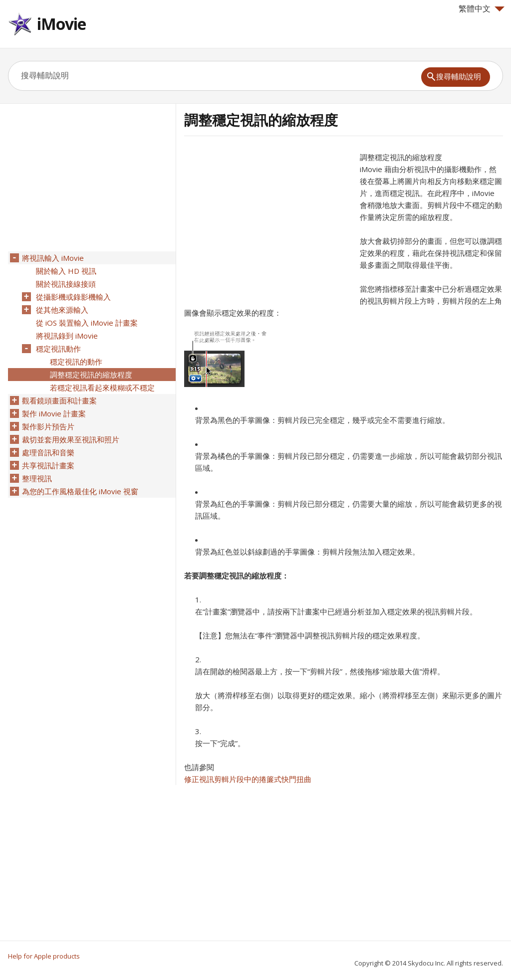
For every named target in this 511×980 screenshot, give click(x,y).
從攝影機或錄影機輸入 (73, 297)
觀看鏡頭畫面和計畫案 (59, 400)
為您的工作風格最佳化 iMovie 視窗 (80, 491)
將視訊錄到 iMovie (67, 336)
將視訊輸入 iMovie (53, 258)
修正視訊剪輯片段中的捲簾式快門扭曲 (248, 779)
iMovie (61, 24)
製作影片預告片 (48, 426)
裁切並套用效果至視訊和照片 (71, 439)
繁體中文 (482, 8)
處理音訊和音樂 (48, 452)
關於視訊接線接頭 (66, 284)
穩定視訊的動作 (76, 362)
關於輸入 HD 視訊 (66, 271)
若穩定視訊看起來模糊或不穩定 (102, 388)
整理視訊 (37, 478)
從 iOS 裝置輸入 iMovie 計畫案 (87, 323)
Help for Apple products (44, 956)
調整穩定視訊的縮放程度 (91, 375)
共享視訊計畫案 (48, 465)
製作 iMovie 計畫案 (54, 413)
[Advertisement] (268, 221)
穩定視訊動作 (58, 349)
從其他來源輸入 (62, 310)
